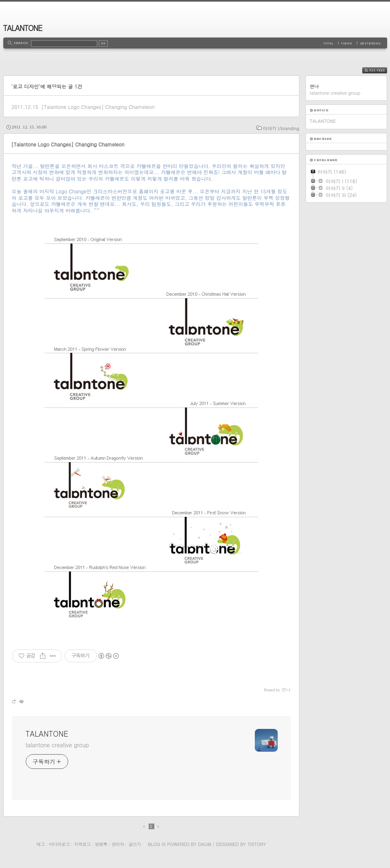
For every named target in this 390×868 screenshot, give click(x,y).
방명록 (101, 844)
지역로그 (82, 844)
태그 (40, 844)
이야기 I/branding (281, 128)
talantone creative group (57, 745)
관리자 (118, 844)
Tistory (257, 844)
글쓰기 (134, 844)
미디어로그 (59, 844)
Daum (205, 844)
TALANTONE (23, 28)
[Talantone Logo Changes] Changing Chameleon (98, 107)
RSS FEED (381, 70)
